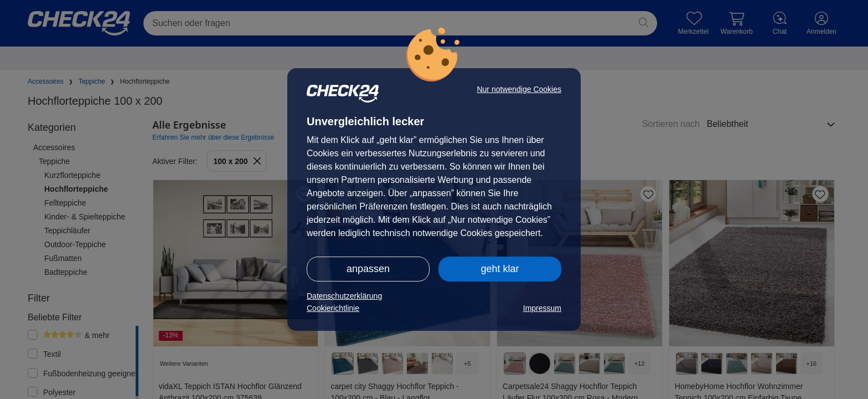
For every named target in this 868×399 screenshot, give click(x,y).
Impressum (542, 308)
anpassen (368, 269)
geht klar (500, 269)
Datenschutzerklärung (344, 296)
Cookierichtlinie (333, 308)
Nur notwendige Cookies (519, 89)
